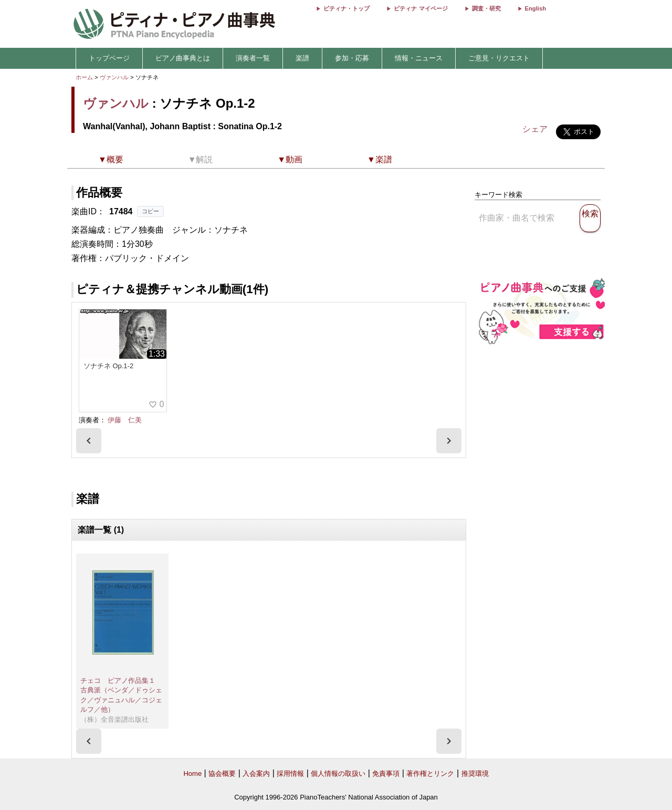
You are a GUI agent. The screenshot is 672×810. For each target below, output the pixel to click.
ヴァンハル (114, 77)
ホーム (84, 77)
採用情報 (290, 773)
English (535, 8)
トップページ (109, 58)
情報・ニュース (419, 58)
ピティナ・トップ (346, 8)
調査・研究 (486, 8)
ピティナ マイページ (421, 8)
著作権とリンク (430, 773)
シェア (535, 129)
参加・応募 (352, 58)
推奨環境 (475, 773)
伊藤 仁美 (125, 420)
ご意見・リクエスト (499, 58)
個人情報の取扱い (338, 773)
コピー (150, 211)
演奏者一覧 (253, 58)
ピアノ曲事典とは (183, 58)
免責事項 (386, 773)
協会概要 (222, 773)
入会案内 (256, 773)
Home (192, 773)
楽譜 (302, 58)
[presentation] (89, 441)
